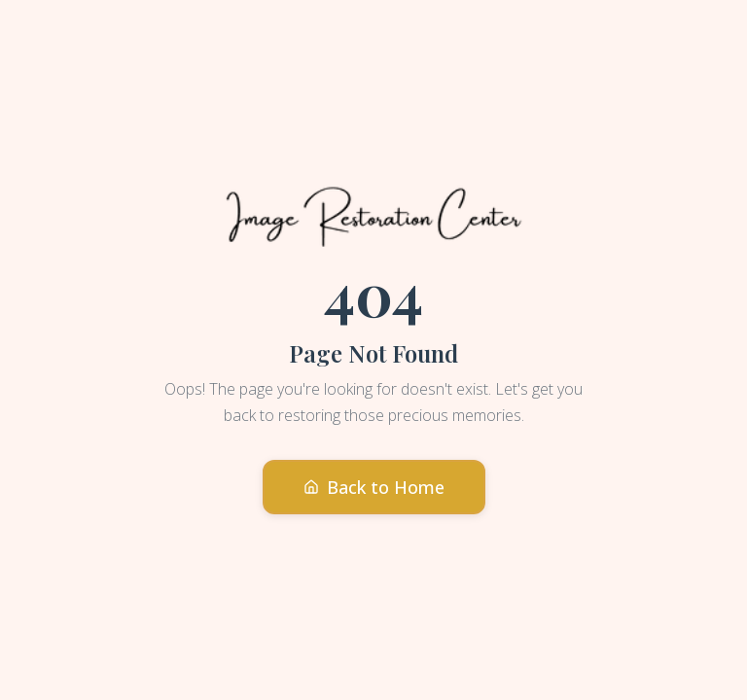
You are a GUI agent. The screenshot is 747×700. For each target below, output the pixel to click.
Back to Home (374, 487)
